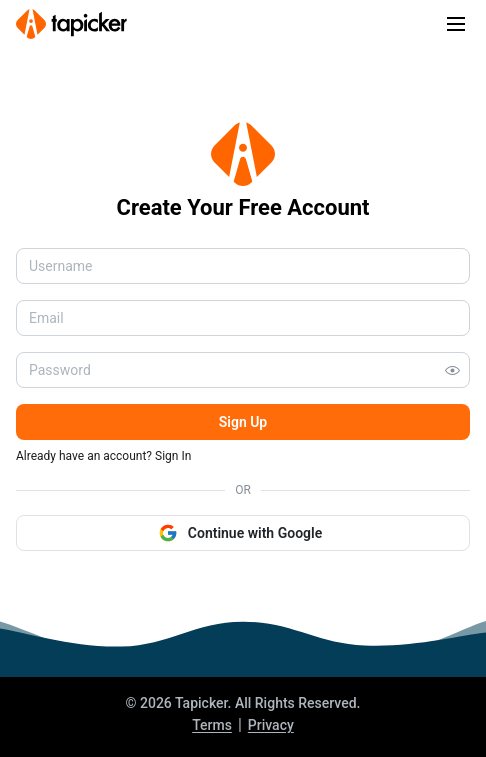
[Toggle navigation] (456, 24)
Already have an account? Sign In (103, 456)
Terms (212, 725)
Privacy (271, 725)
